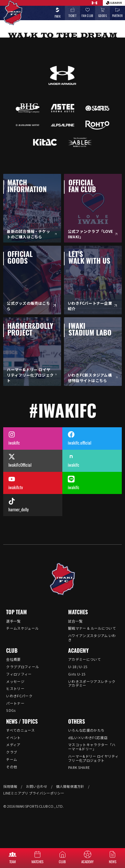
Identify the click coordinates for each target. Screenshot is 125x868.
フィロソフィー (19, 674)
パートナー (15, 703)
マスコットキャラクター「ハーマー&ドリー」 (92, 747)
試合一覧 (75, 621)
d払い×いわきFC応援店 (88, 738)
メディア (13, 745)
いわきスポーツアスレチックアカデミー (92, 684)
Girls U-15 (77, 674)
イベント (13, 738)
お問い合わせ (37, 786)
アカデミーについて (85, 659)
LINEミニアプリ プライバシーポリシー (34, 793)
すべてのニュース (20, 730)
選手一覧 (13, 621)
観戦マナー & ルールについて (92, 628)
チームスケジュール (22, 628)
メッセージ (15, 681)
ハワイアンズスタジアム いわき (92, 638)
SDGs (11, 710)
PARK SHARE (79, 767)
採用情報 (10, 786)
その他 (12, 767)
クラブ (12, 752)
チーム (12, 759)
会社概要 (13, 659)
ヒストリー (15, 689)
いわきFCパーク (19, 696)
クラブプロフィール (22, 667)
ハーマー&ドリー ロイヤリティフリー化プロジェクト (93, 758)
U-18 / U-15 (78, 667)
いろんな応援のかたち (86, 730)
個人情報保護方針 (70, 786)
